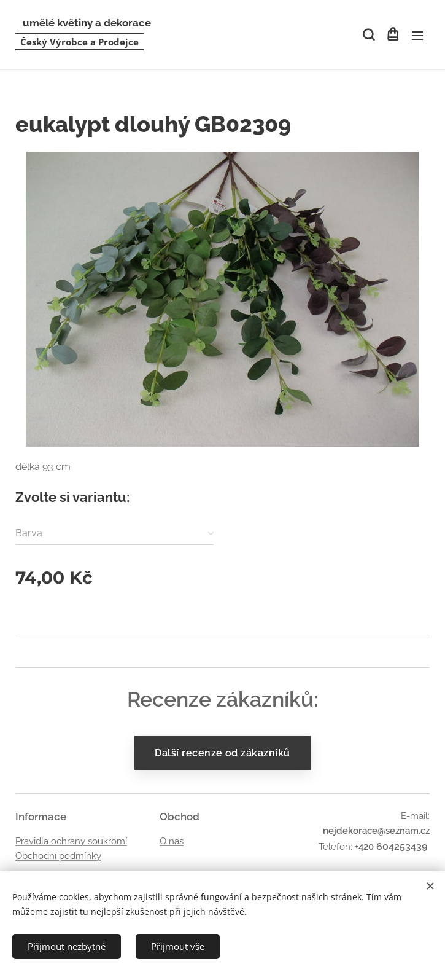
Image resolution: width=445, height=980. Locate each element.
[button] (368, 35)
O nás (172, 841)
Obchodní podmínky (58, 856)
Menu (417, 36)
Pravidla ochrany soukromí (71, 841)
